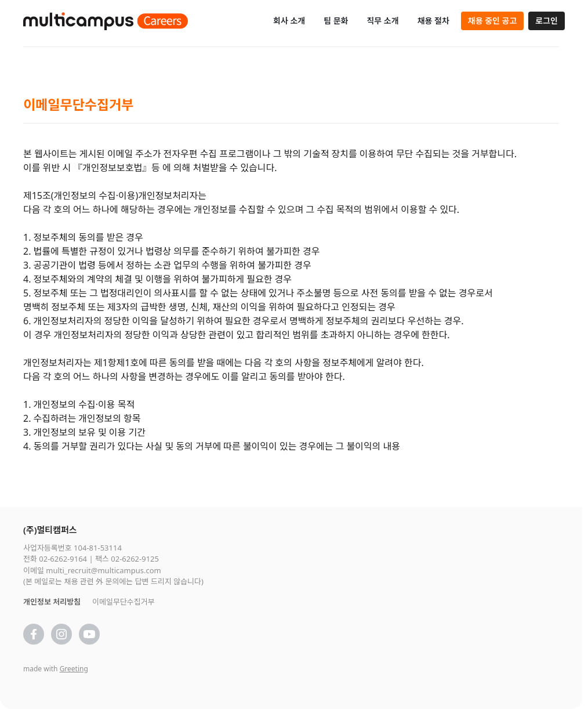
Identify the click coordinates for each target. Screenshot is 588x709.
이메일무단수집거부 (124, 602)
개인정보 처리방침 (52, 602)
